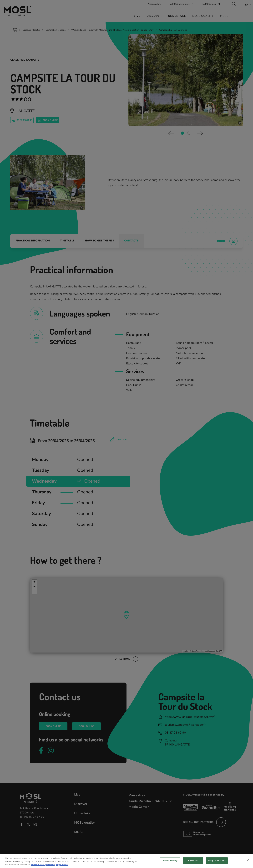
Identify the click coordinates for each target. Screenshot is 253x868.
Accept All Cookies (217, 862)
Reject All (193, 862)
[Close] (248, 862)
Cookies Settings (170, 862)
